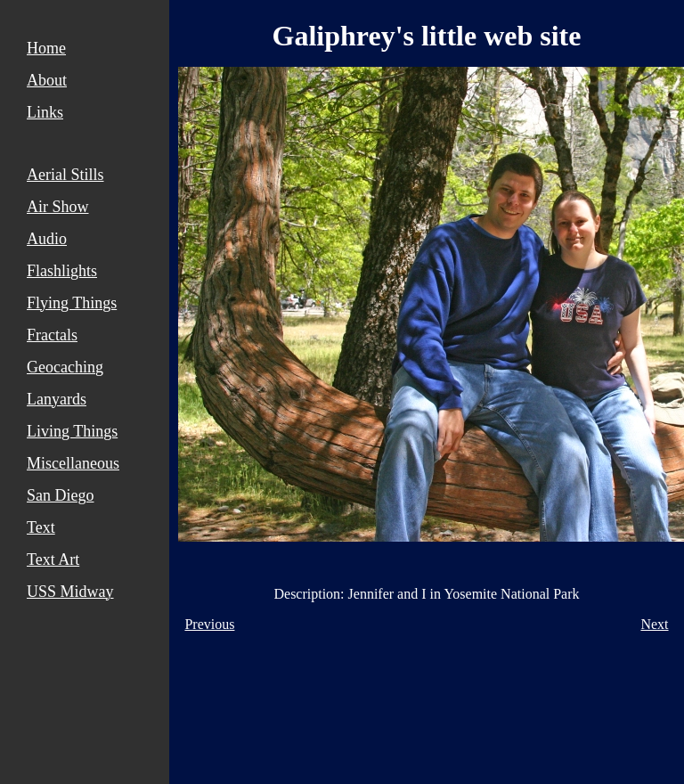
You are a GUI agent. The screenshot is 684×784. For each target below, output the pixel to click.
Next (654, 624)
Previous (209, 624)
